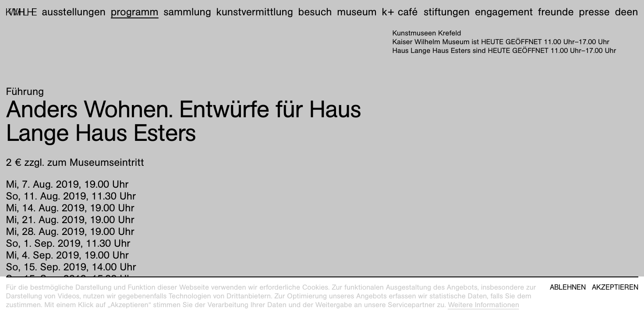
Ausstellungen (74, 12)
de (621, 12)
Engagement (504, 12)
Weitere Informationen (483, 305)
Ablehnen (568, 287)
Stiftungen (447, 12)
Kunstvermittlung (255, 12)
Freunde (556, 12)
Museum (357, 12)
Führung (25, 91)
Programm (135, 12)
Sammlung (187, 12)
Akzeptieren (615, 287)
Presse (594, 12)
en (632, 12)
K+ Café (400, 12)
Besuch (315, 12)
